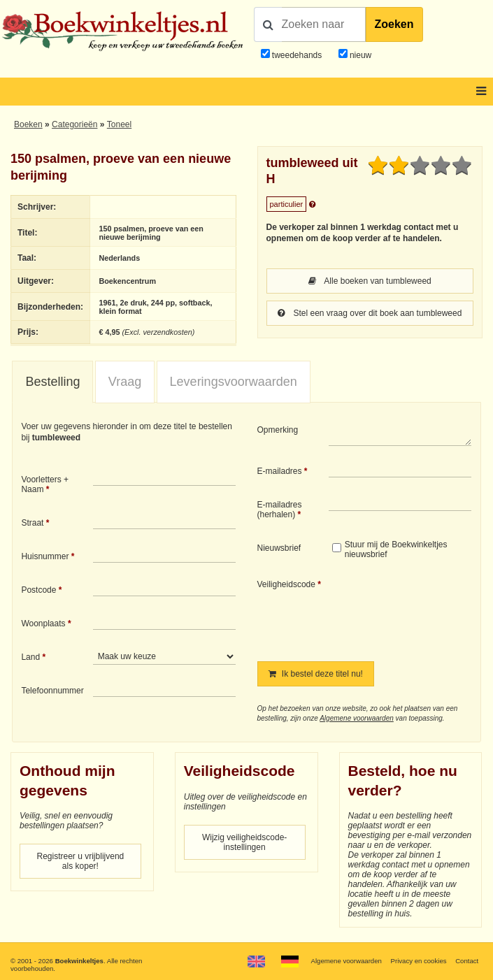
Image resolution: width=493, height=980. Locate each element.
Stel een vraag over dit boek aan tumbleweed (370, 313)
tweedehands (297, 55)
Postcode (38, 590)
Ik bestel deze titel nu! (316, 674)
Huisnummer (45, 556)
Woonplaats (43, 624)
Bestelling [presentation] (52, 382)
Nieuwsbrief (279, 548)
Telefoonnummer (52, 691)
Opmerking (278, 430)
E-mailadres (280, 471)
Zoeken (394, 24)
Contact (467, 961)
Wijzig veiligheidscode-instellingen (244, 842)
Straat (32, 523)
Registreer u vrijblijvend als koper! (81, 861)
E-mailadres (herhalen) (280, 510)
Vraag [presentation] (125, 382)
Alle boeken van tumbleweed (370, 281)
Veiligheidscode (286, 584)
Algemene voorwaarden (357, 718)
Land (30, 657)
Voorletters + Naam (45, 484)
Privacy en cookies (419, 961)
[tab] (52, 382)
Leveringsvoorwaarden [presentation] (234, 382)
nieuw (360, 55)
